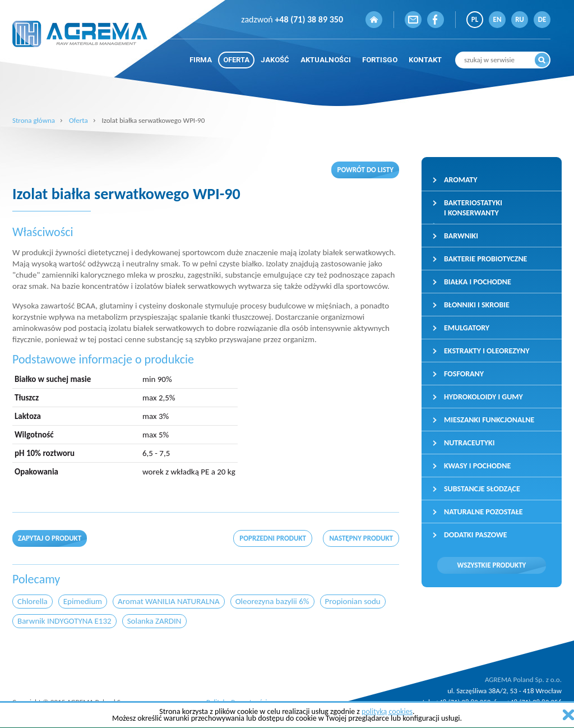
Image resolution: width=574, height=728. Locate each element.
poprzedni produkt (273, 538)
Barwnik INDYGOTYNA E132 (64, 621)
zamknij (568, 715)
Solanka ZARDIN (154, 621)
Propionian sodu (353, 601)
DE (542, 19)
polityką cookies (387, 711)
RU (520, 19)
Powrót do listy (365, 170)
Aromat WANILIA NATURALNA (169, 601)
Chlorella (33, 601)
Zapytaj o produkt (50, 538)
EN (497, 19)
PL (475, 19)
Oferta (78, 120)
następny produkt (361, 538)
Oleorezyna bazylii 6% (272, 601)
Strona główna (34, 120)
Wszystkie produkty (492, 565)
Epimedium (83, 601)
